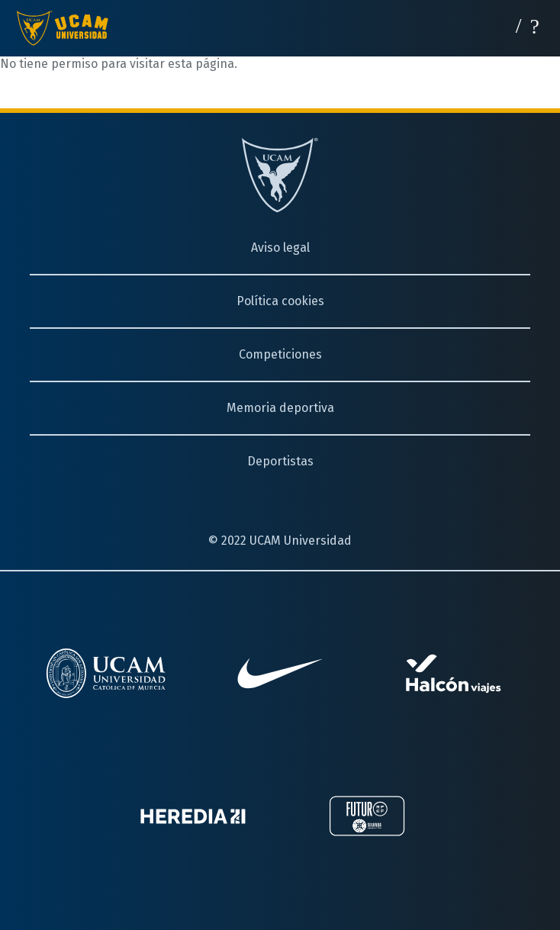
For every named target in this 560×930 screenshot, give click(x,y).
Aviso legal (280, 248)
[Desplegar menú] (535, 25)
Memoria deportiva (280, 408)
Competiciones (280, 354)
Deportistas (280, 461)
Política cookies (280, 301)
